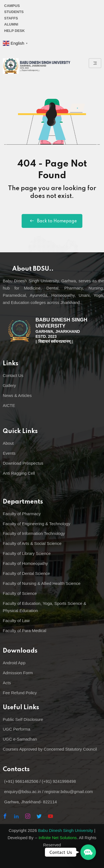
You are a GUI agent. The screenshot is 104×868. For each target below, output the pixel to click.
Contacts (16, 769)
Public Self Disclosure (23, 719)
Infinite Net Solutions (58, 838)
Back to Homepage (52, 221)
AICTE (9, 405)
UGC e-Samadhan (20, 739)
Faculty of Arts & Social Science (32, 543)
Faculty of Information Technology (34, 533)
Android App (14, 663)
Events (9, 453)
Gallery (9, 385)
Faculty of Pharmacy (22, 514)
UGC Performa (17, 729)
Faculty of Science (20, 593)
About (8, 443)
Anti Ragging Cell (19, 473)
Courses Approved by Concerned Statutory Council (50, 749)
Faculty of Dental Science (26, 573)
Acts (7, 683)
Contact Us (13, 375)
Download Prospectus (23, 463)
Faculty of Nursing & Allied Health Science (42, 583)
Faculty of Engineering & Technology (36, 524)
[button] (88, 852)
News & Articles (17, 395)
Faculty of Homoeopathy (25, 563)
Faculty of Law (16, 621)
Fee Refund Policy (20, 693)
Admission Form (18, 673)
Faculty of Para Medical (25, 631)
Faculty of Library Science (27, 553)
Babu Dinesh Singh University (65, 830)
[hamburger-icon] (95, 63)
